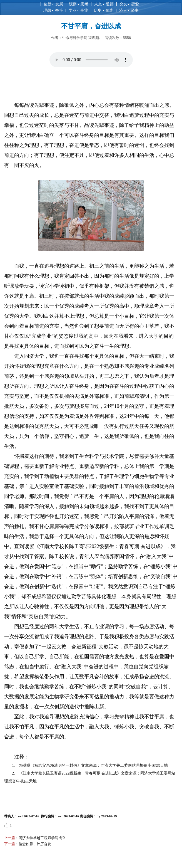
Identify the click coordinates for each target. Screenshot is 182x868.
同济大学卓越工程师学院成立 (42, 838)
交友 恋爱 (129, 4)
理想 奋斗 (53, 10)
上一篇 (10, 838)
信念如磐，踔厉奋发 (35, 844)
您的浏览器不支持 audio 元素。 (91, 60)
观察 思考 (79, 4)
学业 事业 (78, 10)
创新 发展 (53, 4)
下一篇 (10, 844)
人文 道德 (104, 4)
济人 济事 (129, 10)
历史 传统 (104, 10)
